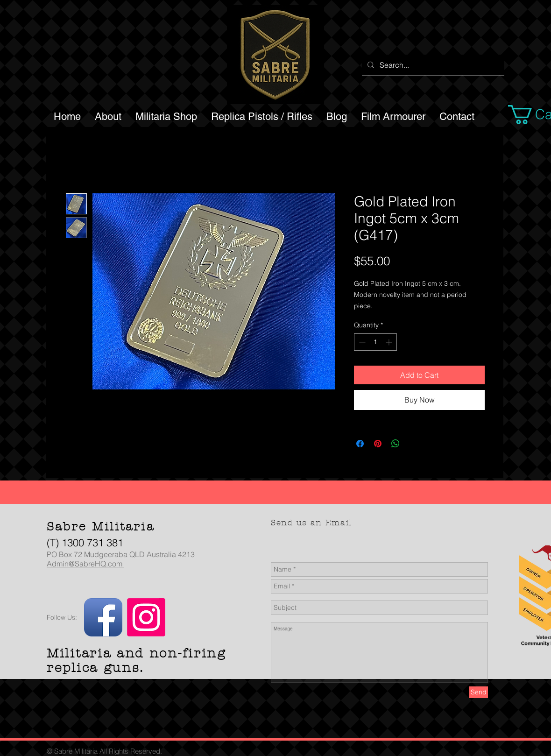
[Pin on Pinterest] (378, 444)
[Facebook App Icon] (103, 617)
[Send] (479, 692)
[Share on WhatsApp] (396, 444)
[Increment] (390, 342)
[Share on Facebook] (360, 444)
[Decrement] (361, 342)
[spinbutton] (375, 342)
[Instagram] (146, 617)
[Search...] (432, 65)
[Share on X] (413, 444)
